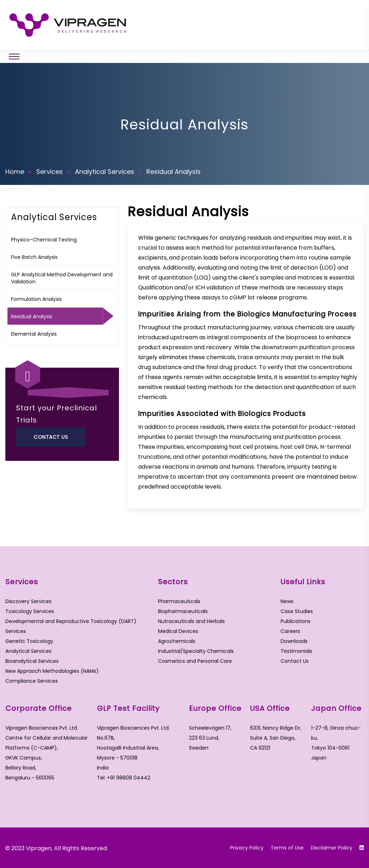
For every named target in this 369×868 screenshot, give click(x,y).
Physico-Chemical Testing (44, 240)
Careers (290, 631)
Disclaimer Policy (332, 848)
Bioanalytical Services (32, 661)
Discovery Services (28, 601)
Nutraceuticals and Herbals (191, 621)
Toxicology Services (30, 611)
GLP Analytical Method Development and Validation (62, 278)
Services (50, 172)
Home (15, 172)
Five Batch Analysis (34, 257)
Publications (295, 621)
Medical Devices (178, 631)
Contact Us (51, 437)
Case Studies (297, 611)
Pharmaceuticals (179, 601)
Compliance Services (32, 681)
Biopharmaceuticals (183, 611)
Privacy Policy (247, 848)
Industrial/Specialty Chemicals (196, 651)
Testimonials (296, 651)
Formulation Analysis (36, 299)
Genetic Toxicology (29, 641)
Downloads (294, 641)
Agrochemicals (177, 641)
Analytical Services (105, 172)
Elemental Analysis (34, 334)
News (287, 601)
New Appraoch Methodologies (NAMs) (52, 671)
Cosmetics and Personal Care (195, 661)
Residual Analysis (32, 316)
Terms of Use (287, 848)
